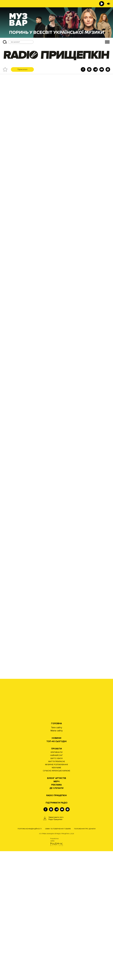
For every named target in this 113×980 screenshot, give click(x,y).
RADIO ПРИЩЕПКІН (57, 924)
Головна (56, 852)
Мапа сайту (57, 859)
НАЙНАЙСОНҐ (56, 884)
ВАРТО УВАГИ (57, 887)
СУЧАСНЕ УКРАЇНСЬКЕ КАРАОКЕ (57, 900)
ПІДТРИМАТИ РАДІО (57, 932)
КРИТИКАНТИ (57, 881)
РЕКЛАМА (56, 914)
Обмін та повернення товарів (58, 958)
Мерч (56, 910)
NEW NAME (56, 897)
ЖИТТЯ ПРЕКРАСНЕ (57, 890)
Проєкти (57, 878)
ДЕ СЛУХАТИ (56, 917)
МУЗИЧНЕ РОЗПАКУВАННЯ (56, 893)
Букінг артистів (57, 907)
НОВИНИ (56, 867)
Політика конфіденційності (30, 958)
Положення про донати (85, 958)
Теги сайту (57, 856)
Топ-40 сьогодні (56, 870)
